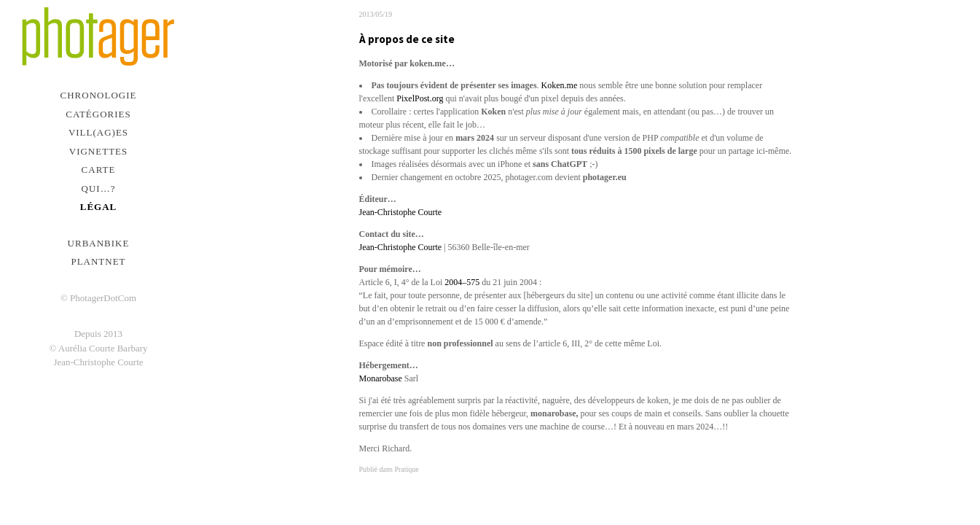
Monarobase (382, 378)
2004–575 (462, 282)
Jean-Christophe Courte (401, 212)
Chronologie (99, 95)
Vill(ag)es (98, 132)
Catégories (98, 114)
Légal (99, 207)
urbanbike (99, 243)
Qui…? (99, 188)
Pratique (406, 469)
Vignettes (99, 151)
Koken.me (560, 85)
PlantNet (98, 261)
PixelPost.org (420, 98)
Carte (99, 170)
